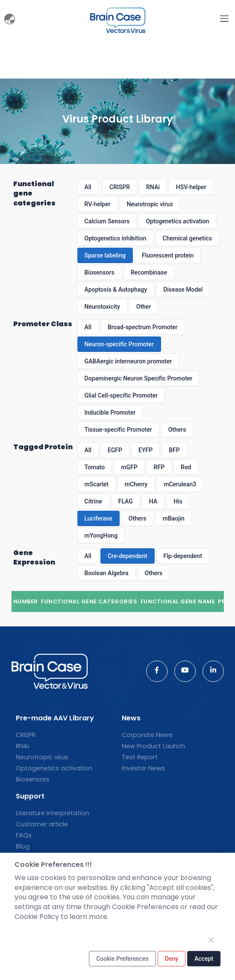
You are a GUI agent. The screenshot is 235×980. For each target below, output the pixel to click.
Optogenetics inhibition (116, 238)
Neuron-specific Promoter (119, 344)
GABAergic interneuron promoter (128, 361)
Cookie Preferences (122, 959)
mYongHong (101, 535)
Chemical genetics (188, 238)
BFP (174, 450)
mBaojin (173, 518)
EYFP (145, 450)
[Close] (211, 940)
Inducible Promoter (110, 412)
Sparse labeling (105, 255)
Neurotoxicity (102, 307)
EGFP (115, 450)
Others (177, 430)
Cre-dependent (128, 556)
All (88, 187)
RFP (159, 467)
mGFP (129, 467)
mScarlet (97, 484)
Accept (204, 959)
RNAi (153, 187)
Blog (23, 846)
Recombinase (149, 272)
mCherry (136, 484)
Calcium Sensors (107, 221)
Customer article (42, 824)
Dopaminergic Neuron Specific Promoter (139, 378)
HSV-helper (191, 187)
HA (153, 501)
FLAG (126, 501)
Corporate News (147, 735)
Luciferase (98, 518)
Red (186, 467)
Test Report (140, 757)
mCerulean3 (180, 484)
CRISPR (120, 187)
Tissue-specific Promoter (118, 430)
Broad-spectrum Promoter (143, 327)
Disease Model (183, 290)
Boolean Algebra (107, 573)
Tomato (95, 467)
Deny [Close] (172, 959)
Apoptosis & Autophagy (116, 290)
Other (144, 307)
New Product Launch (153, 746)
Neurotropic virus (150, 204)
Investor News (143, 768)
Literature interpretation (53, 813)
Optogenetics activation (177, 221)
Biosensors (100, 272)
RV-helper (98, 204)
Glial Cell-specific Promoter (121, 395)
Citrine (93, 501)
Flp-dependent (183, 556)
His (178, 501)
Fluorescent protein (168, 255)
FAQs (24, 835)
